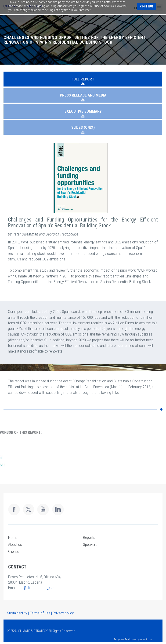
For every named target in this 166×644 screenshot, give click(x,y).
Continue (147, 7)
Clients (13, 551)
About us (15, 544)
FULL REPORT (83, 79)
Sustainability (17, 613)
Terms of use (40, 613)
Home (13, 537)
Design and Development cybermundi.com (133, 639)
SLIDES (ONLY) (83, 127)
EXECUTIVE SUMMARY (83, 111)
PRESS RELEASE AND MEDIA (83, 95)
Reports (89, 537)
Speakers (90, 544)
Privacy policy (63, 613)
